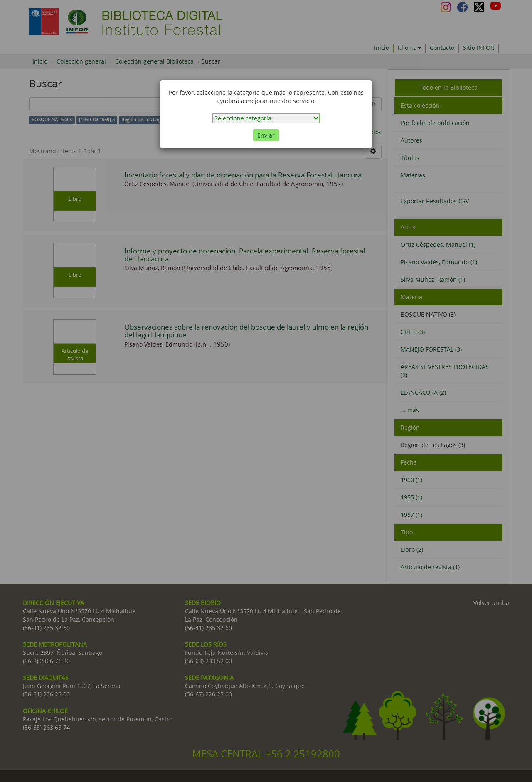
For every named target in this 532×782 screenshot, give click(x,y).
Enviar (266, 135)
